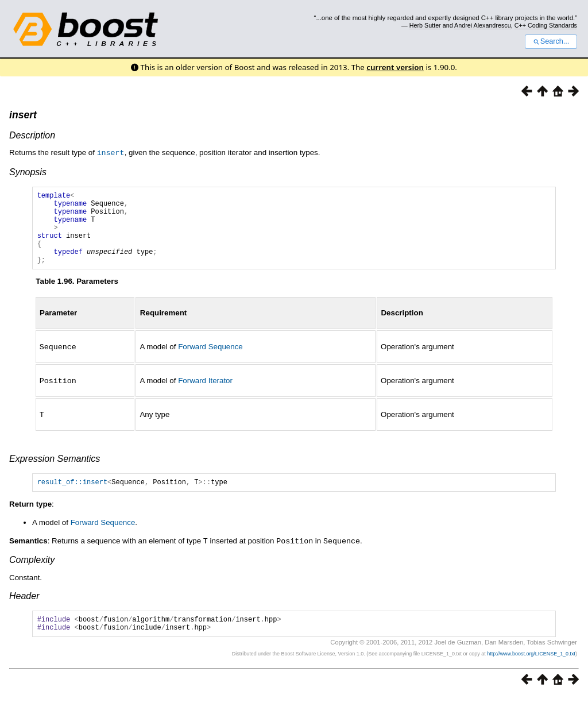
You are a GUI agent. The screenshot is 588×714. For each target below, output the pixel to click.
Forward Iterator (205, 395)
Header (24, 610)
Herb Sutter (425, 25)
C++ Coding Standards (546, 25)
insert (23, 115)
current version (395, 67)
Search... (551, 41)
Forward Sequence (210, 362)
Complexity (32, 574)
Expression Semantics (55, 472)
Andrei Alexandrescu (483, 25)
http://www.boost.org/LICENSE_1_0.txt (531, 671)
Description (32, 135)
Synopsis (28, 171)
